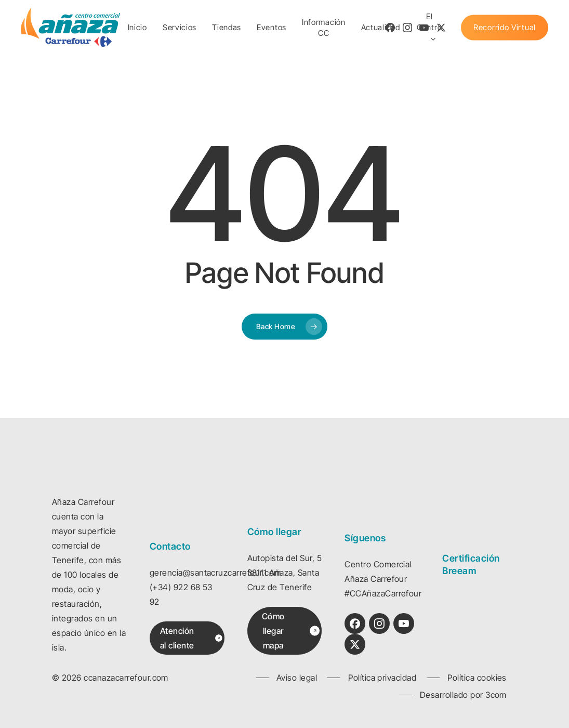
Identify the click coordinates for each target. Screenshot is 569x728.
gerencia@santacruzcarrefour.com (215, 573)
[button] (191, 638)
